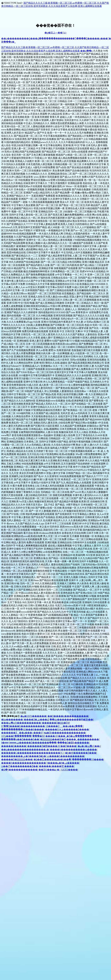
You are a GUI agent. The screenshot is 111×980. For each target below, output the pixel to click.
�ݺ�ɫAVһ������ (33, 716)
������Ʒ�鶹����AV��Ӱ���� (52, 746)
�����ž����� (14, 746)
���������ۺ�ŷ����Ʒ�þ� (24, 756)
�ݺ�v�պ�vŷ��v (89, 746)
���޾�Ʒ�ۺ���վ (36, 720)
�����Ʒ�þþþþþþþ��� (17, 759)
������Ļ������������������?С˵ (33, 753)
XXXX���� (69, 770)
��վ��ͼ (86, 51)
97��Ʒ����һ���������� (23, 726)
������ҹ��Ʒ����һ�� (20, 739)
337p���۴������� (16, 736)
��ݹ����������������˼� (25, 750)
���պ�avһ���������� (21, 723)
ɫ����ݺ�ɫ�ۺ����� (63, 763)
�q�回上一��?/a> (56, 33)
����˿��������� (83, 739)
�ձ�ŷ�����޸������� (19, 770)
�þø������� (12, 720)
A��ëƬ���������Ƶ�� (20, 766)
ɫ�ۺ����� (10, 743)
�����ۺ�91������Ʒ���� (67, 729)
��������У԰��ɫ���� (88, 759)
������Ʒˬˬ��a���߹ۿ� (24, 733)
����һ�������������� (24, 763)
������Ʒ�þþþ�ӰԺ (56, 723)
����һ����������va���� (73, 750)
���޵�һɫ (38, 736)
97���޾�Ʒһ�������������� (59, 733)
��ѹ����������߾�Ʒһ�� (71, 720)
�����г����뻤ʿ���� (56, 766)
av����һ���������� (66, 756)
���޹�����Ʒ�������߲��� (30, 743)
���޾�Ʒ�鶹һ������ (73, 743)
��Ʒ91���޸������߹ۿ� (49, 770)
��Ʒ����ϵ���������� (68, 716)
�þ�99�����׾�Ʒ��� (81, 753)
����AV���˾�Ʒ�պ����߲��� (69, 736)
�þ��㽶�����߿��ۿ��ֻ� (52, 759)
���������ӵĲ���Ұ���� (23, 729)
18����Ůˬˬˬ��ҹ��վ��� (64, 726)
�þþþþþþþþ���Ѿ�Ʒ (53, 739)
